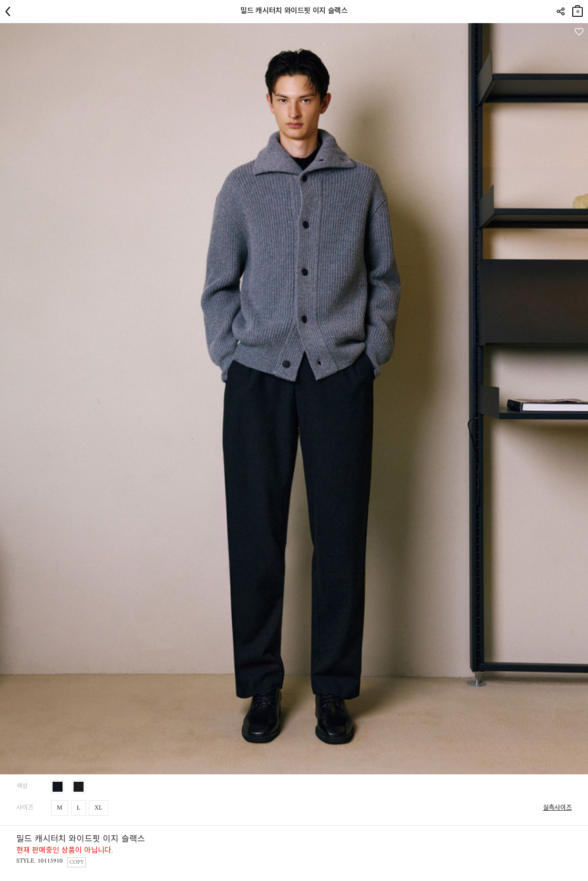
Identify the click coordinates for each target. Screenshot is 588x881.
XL (99, 808)
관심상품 (579, 32)
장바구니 (577, 9)
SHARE (560, 12)
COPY (76, 862)
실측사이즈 (557, 808)
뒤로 (11, 12)
